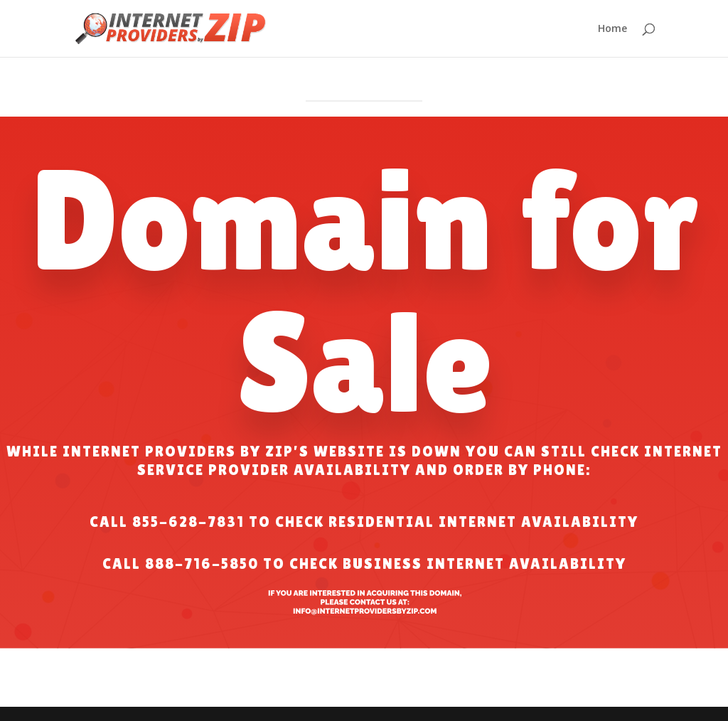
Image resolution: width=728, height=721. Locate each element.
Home (612, 29)
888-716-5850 (202, 564)
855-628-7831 (188, 522)
